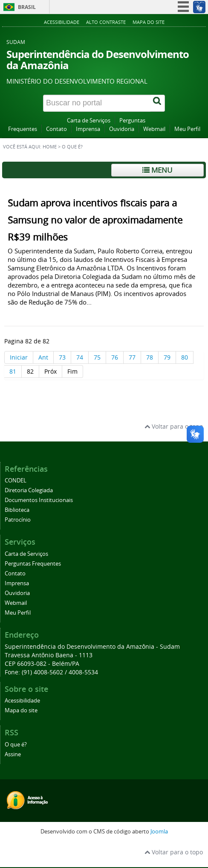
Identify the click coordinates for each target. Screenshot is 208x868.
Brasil (27, 7)
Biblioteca (17, 510)
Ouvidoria (122, 129)
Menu (157, 170)
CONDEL (16, 480)
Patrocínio (18, 520)
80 (185, 357)
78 (150, 357)
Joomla (159, 832)
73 (62, 357)
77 (132, 357)
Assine (13, 754)
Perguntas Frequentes (33, 564)
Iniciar (19, 357)
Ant (43, 357)
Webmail (154, 129)
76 (115, 357)
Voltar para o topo (174, 426)
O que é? (16, 745)
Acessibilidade (62, 22)
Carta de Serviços (89, 120)
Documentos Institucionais (39, 500)
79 (167, 357)
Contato (56, 129)
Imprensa (88, 129)
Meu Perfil (187, 129)
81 (13, 371)
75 (97, 357)
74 (80, 357)
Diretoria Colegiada (29, 490)
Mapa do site (149, 22)
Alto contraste (106, 22)
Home (50, 147)
